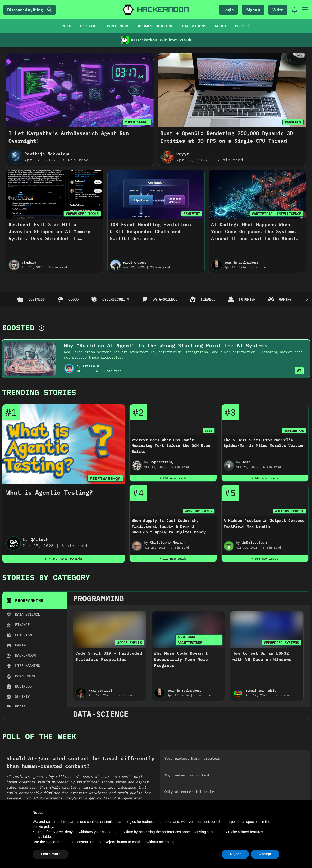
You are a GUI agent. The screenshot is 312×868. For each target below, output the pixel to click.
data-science (101, 714)
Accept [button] (265, 854)
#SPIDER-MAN (294, 430)
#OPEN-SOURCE (137, 122)
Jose (246, 462)
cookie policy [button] (43, 827)
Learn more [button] (51, 854)
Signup (253, 10)
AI (299, 371)
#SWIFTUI (192, 214)
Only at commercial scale (189, 792)
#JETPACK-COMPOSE (290, 511)
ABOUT (221, 26)
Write (278, 10)
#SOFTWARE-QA (105, 478)
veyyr (183, 154)
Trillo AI (92, 366)
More (243, 26)
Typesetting (161, 462)
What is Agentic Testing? (50, 492)
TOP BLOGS (89, 26)
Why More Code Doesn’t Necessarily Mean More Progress (181, 659)
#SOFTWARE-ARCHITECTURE (190, 640)
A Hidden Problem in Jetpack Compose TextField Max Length (264, 523)
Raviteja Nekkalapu (48, 154)
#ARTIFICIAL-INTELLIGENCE (277, 214)
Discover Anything (29, 10)
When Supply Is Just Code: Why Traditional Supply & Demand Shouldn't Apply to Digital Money (169, 526)
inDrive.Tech (254, 542)
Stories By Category (46, 577)
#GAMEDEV (293, 122)
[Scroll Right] (306, 300)
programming (98, 598)
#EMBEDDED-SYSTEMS (281, 643)
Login (229, 10)
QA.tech (40, 539)
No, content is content (187, 775)
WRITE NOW (118, 26)
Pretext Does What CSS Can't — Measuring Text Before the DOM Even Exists (171, 446)
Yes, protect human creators (192, 758)
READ (67, 26)
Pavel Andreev (135, 263)
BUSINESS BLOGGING (155, 26)
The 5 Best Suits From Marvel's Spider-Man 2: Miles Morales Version (264, 443)
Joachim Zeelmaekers (241, 263)
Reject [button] (235, 854)
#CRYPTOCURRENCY (199, 511)
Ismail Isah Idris (261, 690)
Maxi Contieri (100, 690)
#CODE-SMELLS (130, 643)
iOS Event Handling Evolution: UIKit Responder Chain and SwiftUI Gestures (151, 231)
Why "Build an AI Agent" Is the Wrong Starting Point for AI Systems (166, 345)
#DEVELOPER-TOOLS (82, 214)
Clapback (29, 263)
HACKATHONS (194, 26)
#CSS (209, 430)
